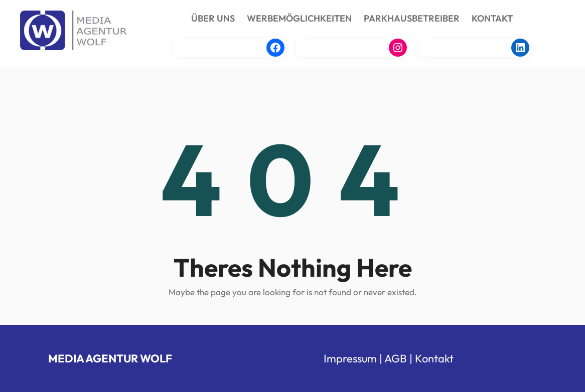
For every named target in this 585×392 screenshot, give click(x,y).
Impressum (350, 358)
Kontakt (434, 358)
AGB (396, 358)
